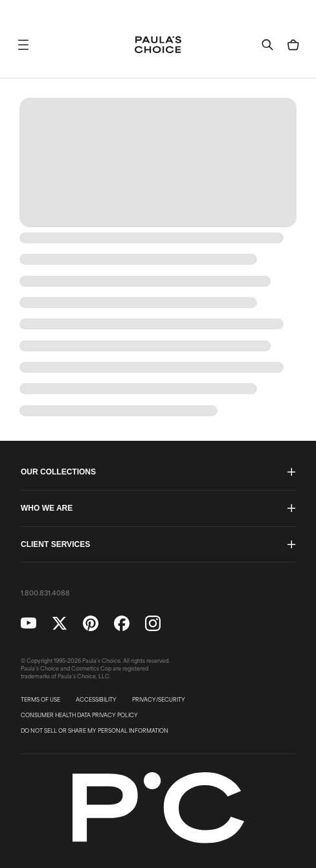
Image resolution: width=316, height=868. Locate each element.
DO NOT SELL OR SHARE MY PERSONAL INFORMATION (95, 731)
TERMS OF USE (40, 700)
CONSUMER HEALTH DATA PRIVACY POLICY (79, 715)
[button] (23, 45)
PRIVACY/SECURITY (159, 700)
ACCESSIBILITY (96, 700)
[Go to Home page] (158, 45)
